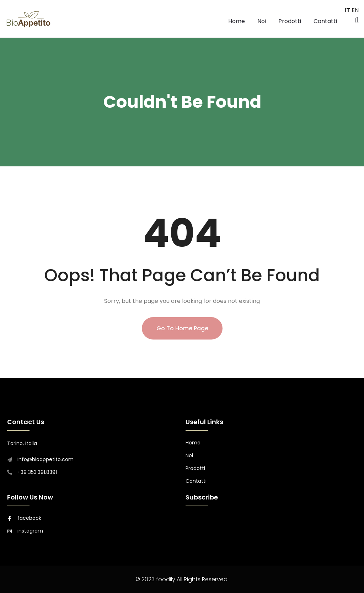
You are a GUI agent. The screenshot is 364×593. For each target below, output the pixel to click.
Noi (262, 21)
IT (347, 10)
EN (355, 10)
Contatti (325, 21)
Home (237, 21)
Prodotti (290, 21)
